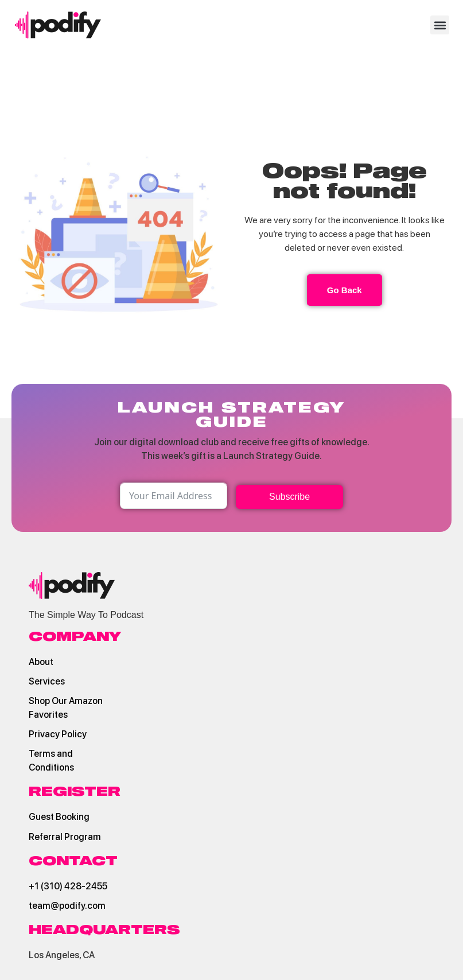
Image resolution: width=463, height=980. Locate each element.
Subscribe (289, 497)
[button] (440, 25)
